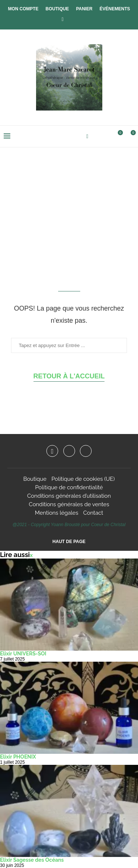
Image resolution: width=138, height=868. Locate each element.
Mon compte (23, 9)
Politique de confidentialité (69, 487)
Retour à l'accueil (69, 376)
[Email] (86, 451)
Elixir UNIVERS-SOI (23, 654)
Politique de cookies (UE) (83, 479)
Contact (93, 513)
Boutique (57, 9)
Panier (84, 9)
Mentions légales (57, 513)
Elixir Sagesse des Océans (32, 860)
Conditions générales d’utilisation (69, 496)
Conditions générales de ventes (69, 504)
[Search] (105, 136)
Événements (115, 9)
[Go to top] (69, 541)
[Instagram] (69, 451)
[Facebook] (62, 19)
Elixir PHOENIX (18, 757)
